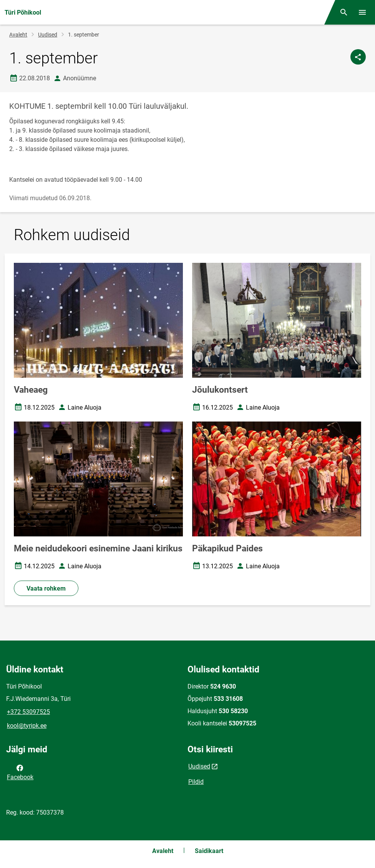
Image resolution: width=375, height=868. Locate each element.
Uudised (48, 35)
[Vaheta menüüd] (362, 12)
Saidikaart (209, 851)
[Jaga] (358, 57)
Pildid (196, 782)
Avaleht (18, 35)
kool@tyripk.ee (27, 726)
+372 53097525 (28, 712)
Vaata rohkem (46, 588)
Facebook (20, 772)
